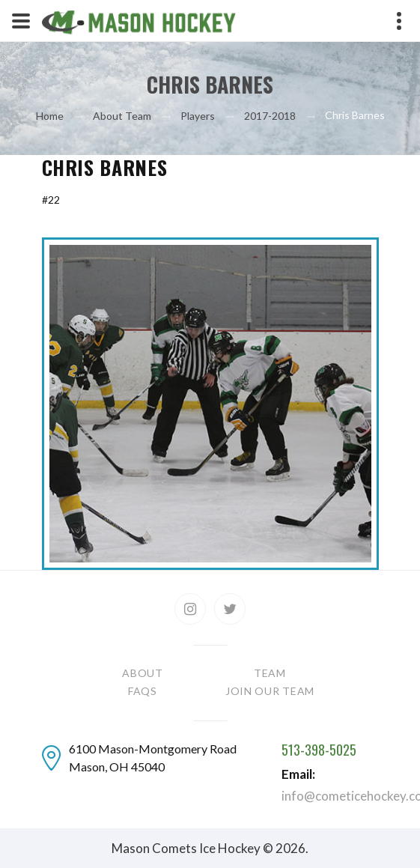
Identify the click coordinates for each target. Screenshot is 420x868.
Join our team (270, 691)
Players (198, 116)
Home (50, 116)
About (143, 673)
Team (270, 673)
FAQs (143, 691)
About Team (122, 116)
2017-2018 (270, 116)
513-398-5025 (319, 750)
